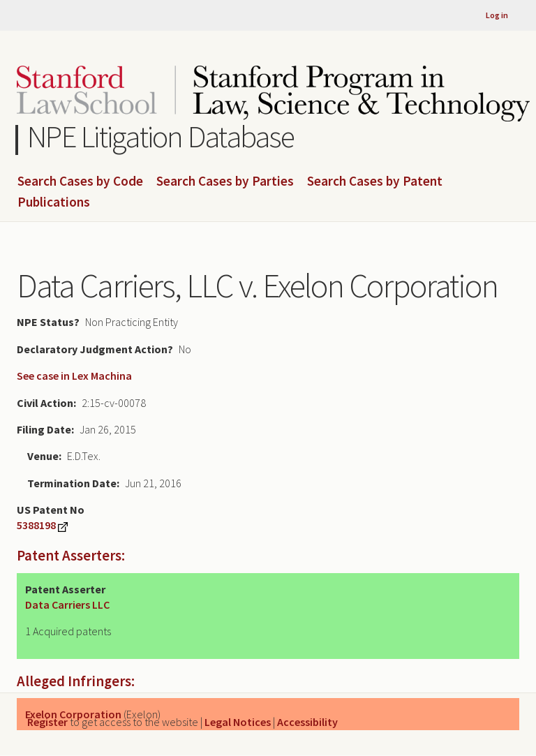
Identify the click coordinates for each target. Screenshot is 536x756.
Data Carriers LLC (67, 605)
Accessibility (307, 722)
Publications (54, 202)
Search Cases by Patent (375, 181)
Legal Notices (238, 722)
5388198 (36, 525)
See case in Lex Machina (74, 376)
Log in (497, 15)
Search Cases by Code (80, 181)
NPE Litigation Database (161, 136)
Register (47, 722)
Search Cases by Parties (225, 181)
